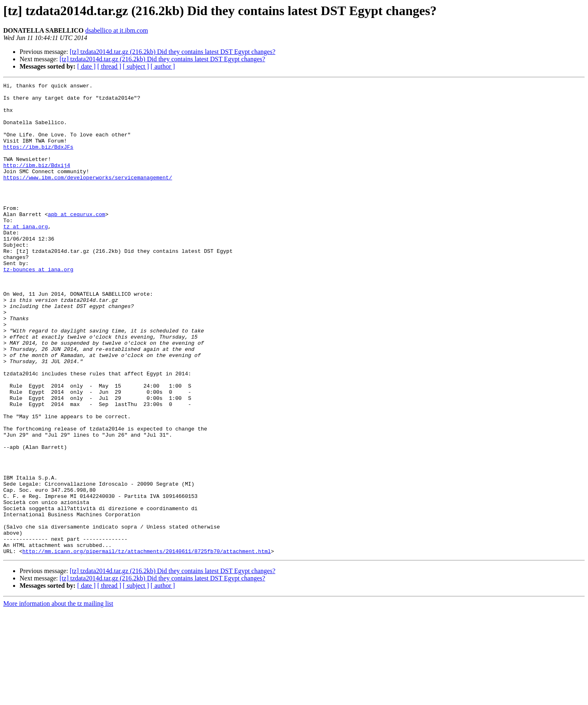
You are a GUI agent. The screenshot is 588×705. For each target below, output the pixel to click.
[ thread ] (109, 66)
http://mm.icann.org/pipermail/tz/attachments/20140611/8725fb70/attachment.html (147, 645)
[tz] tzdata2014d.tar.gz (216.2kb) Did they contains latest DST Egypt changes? (173, 52)
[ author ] (163, 66)
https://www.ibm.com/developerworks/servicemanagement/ (88, 197)
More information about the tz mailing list (58, 698)
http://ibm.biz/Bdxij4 (37, 182)
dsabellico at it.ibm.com (117, 30)
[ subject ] (136, 66)
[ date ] (86, 66)
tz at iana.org (26, 256)
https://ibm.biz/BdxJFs (38, 160)
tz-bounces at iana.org (38, 307)
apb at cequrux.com (76, 241)
